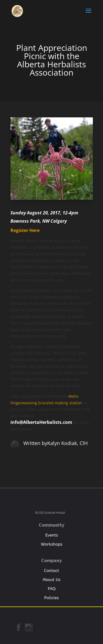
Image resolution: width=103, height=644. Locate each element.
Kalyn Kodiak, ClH (67, 443)
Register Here (25, 230)
